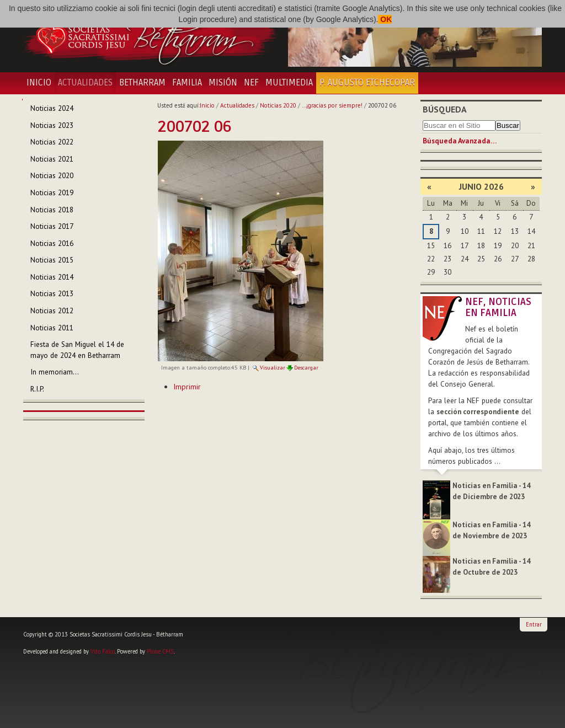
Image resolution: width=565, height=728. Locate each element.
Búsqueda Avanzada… (460, 141)
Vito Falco (103, 651)
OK (385, 19)
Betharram (142, 83)
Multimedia (289, 83)
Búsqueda (445, 109)
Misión (223, 83)
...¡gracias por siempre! (332, 105)
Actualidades (85, 83)
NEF (251, 83)
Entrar (534, 624)
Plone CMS (160, 651)
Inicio (39, 83)
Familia (187, 83)
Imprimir (187, 387)
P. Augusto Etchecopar (367, 83)
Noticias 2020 (278, 105)
